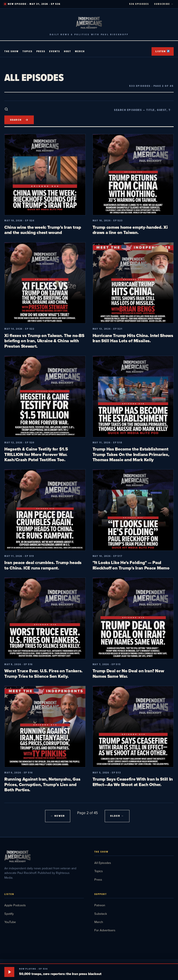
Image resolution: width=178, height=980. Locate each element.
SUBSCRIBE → (164, 4)
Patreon (100, 905)
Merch (80, 51)
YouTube (10, 922)
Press (41, 51)
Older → (117, 816)
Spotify (9, 914)
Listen (162, 51)
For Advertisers (105, 930)
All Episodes (103, 863)
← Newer (58, 816)
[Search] (19, 120)
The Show (11, 51)
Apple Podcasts (15, 905)
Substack (101, 914)
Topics (28, 51)
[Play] (9, 972)
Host (68, 51)
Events (55, 51)
